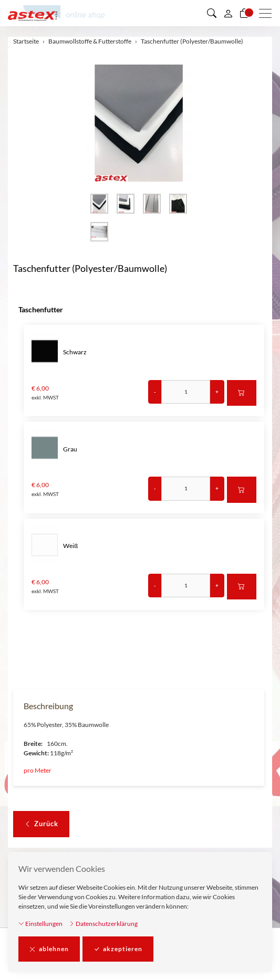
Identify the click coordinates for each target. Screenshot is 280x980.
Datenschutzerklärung (103, 924)
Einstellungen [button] (40, 924)
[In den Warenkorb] (242, 393)
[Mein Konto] (228, 13)
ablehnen (49, 949)
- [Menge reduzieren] (155, 392)
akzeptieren (118, 949)
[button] (212, 13)
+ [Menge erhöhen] (217, 392)
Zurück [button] (41, 824)
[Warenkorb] (244, 13)
